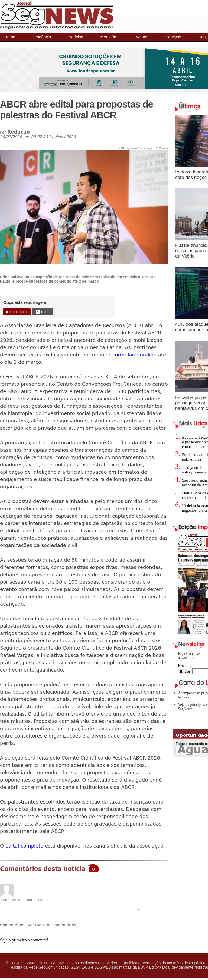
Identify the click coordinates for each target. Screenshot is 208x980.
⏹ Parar (43, 312)
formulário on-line (135, 355)
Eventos (141, 37)
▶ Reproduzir (17, 312)
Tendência (42, 37)
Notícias (76, 37)
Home (10, 37)
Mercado (108, 37)
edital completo (24, 846)
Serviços (173, 37)
